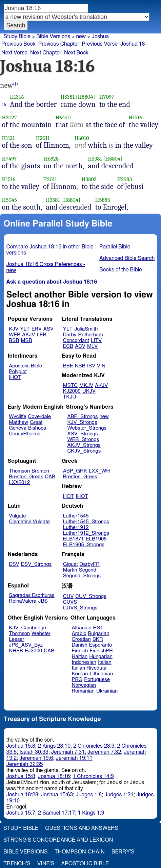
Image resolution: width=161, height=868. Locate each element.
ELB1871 (74, 539)
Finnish (80, 651)
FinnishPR (101, 651)
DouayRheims (25, 434)
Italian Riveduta (89, 668)
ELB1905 (96, 539)
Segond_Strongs (82, 576)
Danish (80, 645)
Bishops (37, 428)
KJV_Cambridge (27, 628)
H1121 (8, 138)
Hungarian (101, 657)
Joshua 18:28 (22, 795)
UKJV (89, 391)
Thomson (19, 471)
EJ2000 (33, 651)
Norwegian (84, 685)
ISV (91, 366)
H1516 (136, 117)
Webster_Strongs (87, 428)
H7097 (107, 97)
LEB (41, 335)
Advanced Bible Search (127, 258)
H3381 (67, 97)
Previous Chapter (59, 44)
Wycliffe (17, 417)
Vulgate (17, 516)
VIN (101, 366)
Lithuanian (101, 674)
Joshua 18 (133, 44)
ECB (68, 346)
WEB (15, 335)
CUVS (70, 602)
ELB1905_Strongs (84, 545)
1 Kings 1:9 (91, 813)
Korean (80, 674)
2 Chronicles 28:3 (94, 746)
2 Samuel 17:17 (56, 813)
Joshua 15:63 (57, 795)
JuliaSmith (86, 329)
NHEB (16, 651)
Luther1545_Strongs (86, 522)
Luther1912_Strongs (86, 533)
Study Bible (17, 37)
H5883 (103, 200)
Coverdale (40, 417)
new (81, 37)
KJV (14, 329)
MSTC (70, 385)
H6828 (51, 159)
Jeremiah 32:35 (25, 764)
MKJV (86, 385)
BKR (98, 639)
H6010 (82, 138)
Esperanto (101, 645)
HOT (68, 496)
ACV (80, 346)
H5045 (10, 200)
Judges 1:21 (119, 795)
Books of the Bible (121, 270)
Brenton (40, 471)
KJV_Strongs (82, 422)
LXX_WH (99, 471)
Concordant (76, 341)
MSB (26, 341)
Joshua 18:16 (54, 776)
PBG (77, 680)
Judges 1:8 (89, 795)
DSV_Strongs (36, 564)
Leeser (16, 639)
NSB (80, 366)
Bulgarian (98, 634)
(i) (15, 84)
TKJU (70, 397)
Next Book (76, 53)
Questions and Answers (82, 828)
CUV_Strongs (91, 596)
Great (36, 422)
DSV (14, 564)
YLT (25, 329)
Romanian (83, 691)
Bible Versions (53, 37)
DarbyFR (90, 564)
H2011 (43, 138)
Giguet (71, 564)
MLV (92, 346)
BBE (68, 366)
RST (98, 628)
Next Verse (14, 53)
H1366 (17, 97)
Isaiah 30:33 (34, 752)
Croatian (81, 639)
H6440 (63, 117)
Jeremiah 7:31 (68, 752)
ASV (48, 329)
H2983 (125, 179)
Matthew (18, 422)
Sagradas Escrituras (32, 595)
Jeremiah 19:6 (36, 758)
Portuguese (97, 680)
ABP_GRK (75, 471)
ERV (37, 329)
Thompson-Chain (80, 852)
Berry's (123, 852)
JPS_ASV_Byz (26, 645)
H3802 (89, 179)
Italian (105, 662)
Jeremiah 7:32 (104, 752)
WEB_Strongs (83, 440)
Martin (70, 570)
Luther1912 (76, 527)
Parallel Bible (115, 247)
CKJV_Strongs (84, 451)
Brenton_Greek (26, 477)
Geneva (18, 428)
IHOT (15, 377)
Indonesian (84, 662)
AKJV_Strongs (84, 445)
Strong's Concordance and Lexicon (58, 840)
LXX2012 (19, 483)
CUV (68, 596)
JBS (43, 601)
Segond (88, 570)
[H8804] (86, 97)
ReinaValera (23, 601)
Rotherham (90, 335)
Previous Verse (100, 44)
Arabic (79, 634)
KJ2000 (72, 391)
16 (4, 104)
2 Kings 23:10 (54, 746)
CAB (50, 477)
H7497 (9, 159)
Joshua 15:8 (21, 746)
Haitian (80, 657)
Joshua (100, 37)
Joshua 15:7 (21, 813)
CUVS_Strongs (80, 608)
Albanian (82, 628)
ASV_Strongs (82, 434)
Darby (70, 335)
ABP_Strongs (82, 417)
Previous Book (18, 44)
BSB (14, 341)
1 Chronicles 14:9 (93, 776)
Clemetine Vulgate (29, 522)
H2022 (9, 117)
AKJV (28, 335)
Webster (41, 634)
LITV (96, 341)
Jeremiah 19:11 (74, 758)
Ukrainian (107, 691)
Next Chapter (46, 53)
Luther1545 (76, 516)
